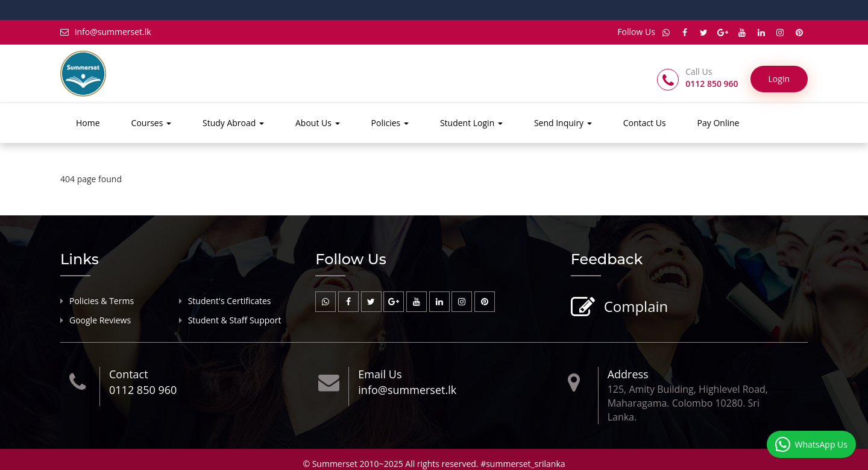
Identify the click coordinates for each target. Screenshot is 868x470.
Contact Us (645, 123)
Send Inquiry (563, 123)
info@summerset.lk (106, 32)
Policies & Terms (102, 301)
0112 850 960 (143, 390)
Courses (151, 123)
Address (628, 374)
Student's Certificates (230, 301)
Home (88, 123)
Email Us (380, 374)
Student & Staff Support (235, 320)
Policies (390, 123)
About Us (318, 123)
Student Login (471, 123)
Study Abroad (233, 123)
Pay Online (719, 123)
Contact (129, 374)
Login (779, 79)
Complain (635, 307)
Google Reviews (100, 320)
